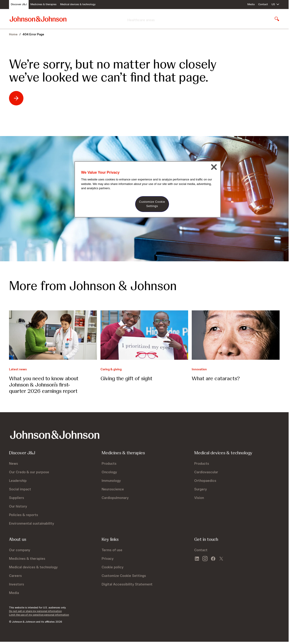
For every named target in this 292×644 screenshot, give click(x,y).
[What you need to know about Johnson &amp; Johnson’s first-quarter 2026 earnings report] (53, 335)
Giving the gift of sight (126, 378)
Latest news (18, 369)
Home (13, 34)
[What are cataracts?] (236, 335)
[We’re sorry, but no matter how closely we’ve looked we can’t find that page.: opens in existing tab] (32, 98)
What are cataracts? (216, 378)
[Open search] (277, 19)
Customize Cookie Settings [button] (124, 576)
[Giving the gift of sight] (144, 335)
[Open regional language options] (276, 5)
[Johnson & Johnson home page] (38, 19)
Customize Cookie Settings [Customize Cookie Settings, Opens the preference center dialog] (152, 204)
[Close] (214, 167)
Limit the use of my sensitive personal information (39, 615)
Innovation (199, 369)
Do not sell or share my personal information (35, 611)
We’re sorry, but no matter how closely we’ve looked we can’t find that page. (113, 71)
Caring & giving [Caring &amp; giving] (111, 369)
